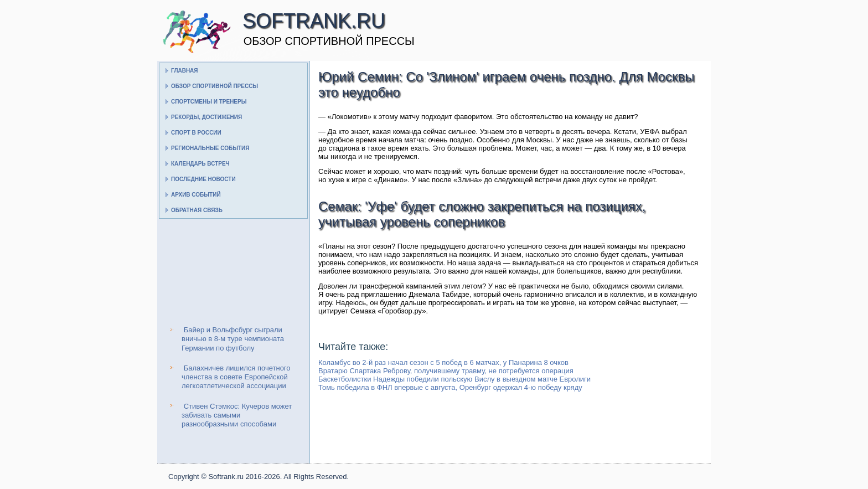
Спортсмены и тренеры (209, 102)
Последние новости (203, 179)
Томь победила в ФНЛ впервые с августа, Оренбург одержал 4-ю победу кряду (450, 387)
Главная (185, 71)
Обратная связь (197, 210)
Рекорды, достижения (206, 117)
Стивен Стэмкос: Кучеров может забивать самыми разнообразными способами (237, 415)
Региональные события (210, 148)
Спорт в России (196, 133)
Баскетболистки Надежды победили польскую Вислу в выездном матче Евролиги (454, 379)
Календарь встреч (200, 164)
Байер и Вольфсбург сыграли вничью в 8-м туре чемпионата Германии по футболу (233, 339)
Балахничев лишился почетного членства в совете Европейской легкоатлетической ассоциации (236, 377)
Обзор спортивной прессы (215, 86)
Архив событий (196, 195)
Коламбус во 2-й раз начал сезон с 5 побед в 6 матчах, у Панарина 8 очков (443, 362)
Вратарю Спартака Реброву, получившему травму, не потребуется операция (446, 371)
